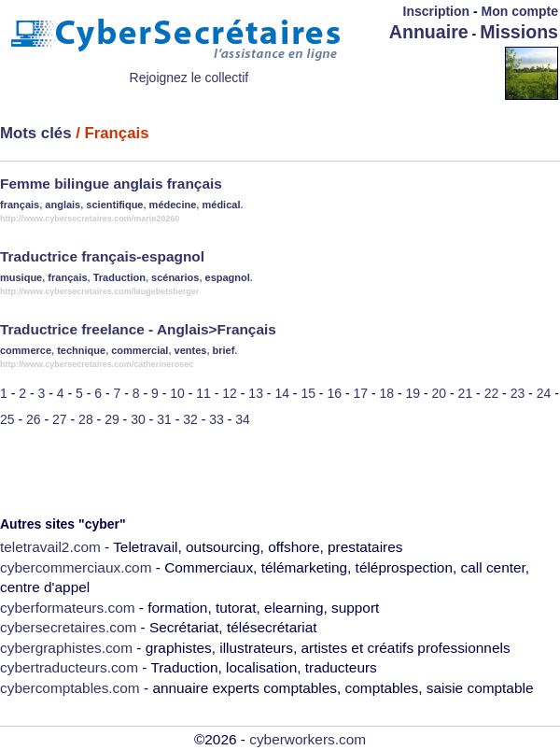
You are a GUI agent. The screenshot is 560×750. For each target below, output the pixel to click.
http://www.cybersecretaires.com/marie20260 (90, 219)
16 (334, 393)
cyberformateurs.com (68, 608)
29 (112, 419)
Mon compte (520, 11)
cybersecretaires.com (68, 627)
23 (518, 393)
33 (217, 419)
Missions (519, 32)
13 (256, 393)
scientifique (114, 205)
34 (243, 419)
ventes (191, 350)
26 (34, 419)
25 (7, 419)
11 (203, 393)
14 (282, 393)
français (20, 205)
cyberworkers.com (308, 739)
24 (544, 393)
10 (177, 393)
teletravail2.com (50, 547)
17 (360, 393)
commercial (140, 350)
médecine (173, 205)
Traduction (119, 277)
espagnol (228, 277)
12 (230, 393)
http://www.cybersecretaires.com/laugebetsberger (99, 291)
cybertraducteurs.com (69, 667)
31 (164, 419)
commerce (26, 350)
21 (466, 393)
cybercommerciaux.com (76, 567)
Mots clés (35, 133)
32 (190, 419)
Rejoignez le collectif (189, 78)
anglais (63, 205)
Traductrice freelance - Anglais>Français (138, 329)
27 (60, 419)
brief (224, 350)
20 (440, 393)
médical (221, 205)
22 (492, 393)
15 (308, 393)
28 (86, 419)
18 (387, 393)
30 (138, 419)
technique (81, 350)
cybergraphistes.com (66, 648)
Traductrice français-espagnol (102, 256)
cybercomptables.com (70, 688)
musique (21, 277)
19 (413, 393)
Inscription (437, 11)
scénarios (175, 277)
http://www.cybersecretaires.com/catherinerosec (97, 364)
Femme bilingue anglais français (111, 184)
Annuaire (429, 32)
